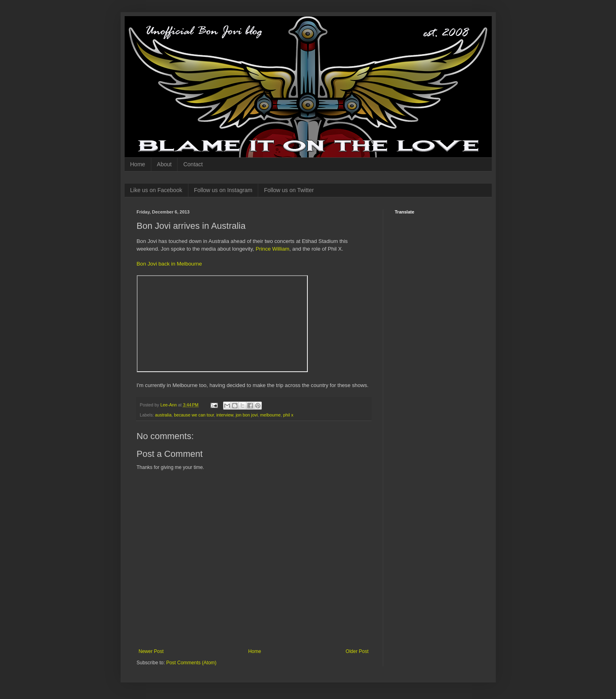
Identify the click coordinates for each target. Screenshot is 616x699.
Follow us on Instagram (223, 190)
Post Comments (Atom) (191, 663)
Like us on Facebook (156, 190)
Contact (193, 164)
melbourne (270, 415)
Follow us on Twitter (289, 190)
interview (225, 415)
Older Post (357, 651)
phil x (288, 415)
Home (138, 164)
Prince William (273, 249)
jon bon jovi (247, 415)
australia (163, 415)
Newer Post (151, 651)
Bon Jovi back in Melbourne (169, 264)
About (164, 164)
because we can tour (194, 415)
